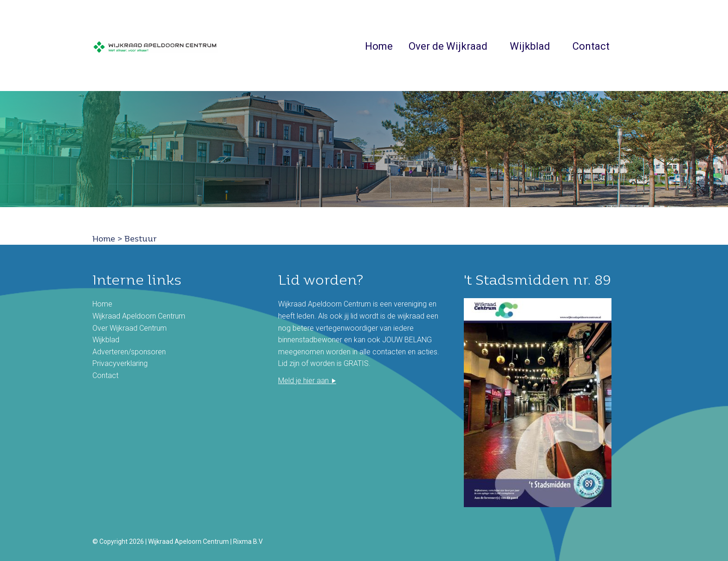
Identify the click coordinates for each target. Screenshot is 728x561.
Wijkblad (530, 46)
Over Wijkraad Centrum (130, 328)
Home (379, 46)
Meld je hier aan (303, 381)
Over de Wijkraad (448, 46)
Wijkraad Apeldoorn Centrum (139, 316)
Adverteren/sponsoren (129, 352)
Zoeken (630, 46)
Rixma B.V (248, 541)
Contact (591, 46)
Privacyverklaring (120, 363)
